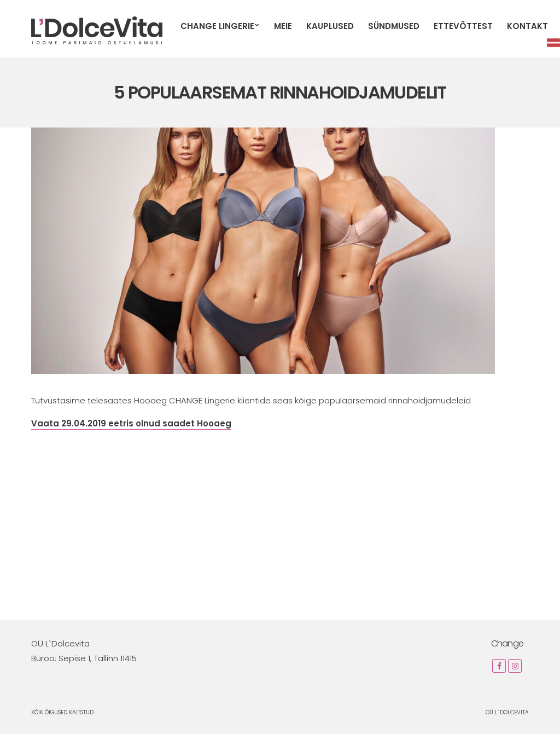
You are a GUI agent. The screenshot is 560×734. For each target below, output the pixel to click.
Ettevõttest (463, 26)
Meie (283, 26)
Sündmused (394, 26)
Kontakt (527, 26)
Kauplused (330, 26)
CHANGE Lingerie (217, 26)
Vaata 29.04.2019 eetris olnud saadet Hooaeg (131, 423)
